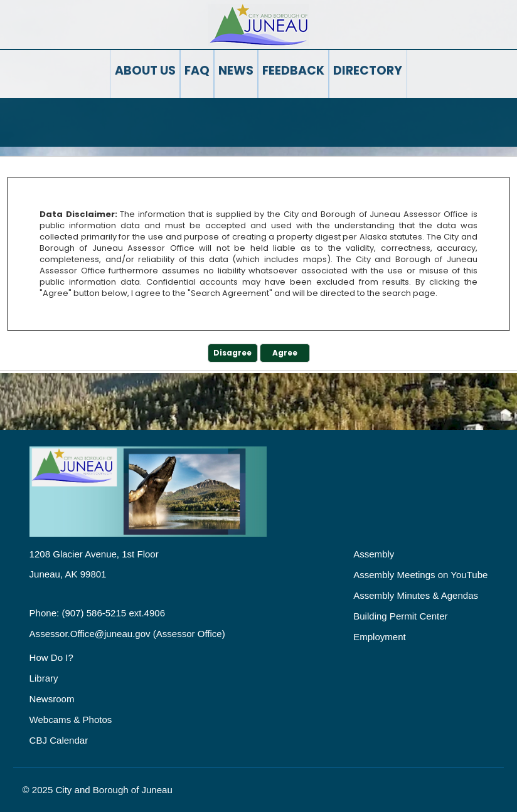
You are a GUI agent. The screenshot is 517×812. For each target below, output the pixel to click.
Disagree (232, 353)
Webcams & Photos (71, 720)
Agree (285, 353)
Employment (380, 637)
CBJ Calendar (59, 740)
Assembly (374, 554)
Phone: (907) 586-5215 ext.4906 (97, 613)
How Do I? (51, 657)
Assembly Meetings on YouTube (420, 575)
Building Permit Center (400, 616)
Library (44, 678)
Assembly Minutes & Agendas (416, 595)
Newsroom (52, 699)
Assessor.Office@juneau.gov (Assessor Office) (127, 634)
